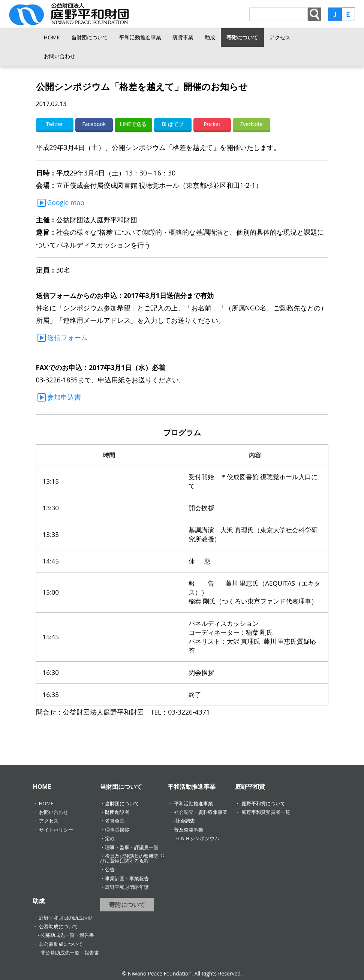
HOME (52, 37)
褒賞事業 (183, 37)
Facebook (94, 124)
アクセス (280, 37)
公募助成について (58, 926)
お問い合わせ (60, 56)
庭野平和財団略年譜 (127, 887)
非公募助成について (61, 944)
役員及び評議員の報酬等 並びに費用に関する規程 (132, 858)
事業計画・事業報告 (127, 878)
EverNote (251, 124)
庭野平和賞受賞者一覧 (266, 812)
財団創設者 (117, 812)
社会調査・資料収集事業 (201, 812)
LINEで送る (133, 124)
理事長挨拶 (117, 830)
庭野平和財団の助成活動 (66, 918)
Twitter (55, 124)
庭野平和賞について (263, 803)
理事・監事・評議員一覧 (132, 847)
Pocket (212, 124)
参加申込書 (64, 397)
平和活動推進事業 (140, 37)
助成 (210, 37)
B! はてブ (172, 124)
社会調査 (185, 821)
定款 (110, 838)
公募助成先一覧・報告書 (67, 935)
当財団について (90, 37)
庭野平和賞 (250, 787)
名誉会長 (115, 821)
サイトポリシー (56, 830)
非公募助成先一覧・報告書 (70, 953)
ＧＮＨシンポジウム (197, 838)
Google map (66, 202)
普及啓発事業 (189, 830)
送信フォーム (67, 337)
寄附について (242, 37)
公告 (110, 869)
